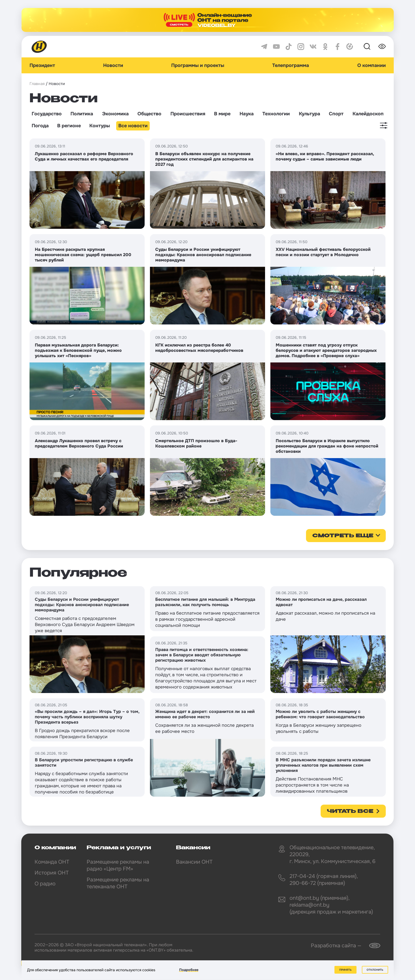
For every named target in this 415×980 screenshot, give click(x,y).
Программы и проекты (198, 65)
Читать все (350, 812)
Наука (247, 114)
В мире (222, 114)
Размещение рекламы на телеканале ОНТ (118, 883)
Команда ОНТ (52, 862)
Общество (149, 114)
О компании (372, 65)
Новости (113, 65)
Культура (309, 114)
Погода (40, 126)
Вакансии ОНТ (194, 862)
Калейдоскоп (368, 114)
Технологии (276, 114)
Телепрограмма (291, 65)
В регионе (69, 126)
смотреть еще (343, 536)
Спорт (336, 114)
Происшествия (188, 114)
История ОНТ (52, 873)
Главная (37, 84)
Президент (42, 65)
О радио (45, 884)
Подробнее (189, 970)
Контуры (100, 126)
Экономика (115, 114)
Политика (82, 114)
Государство (47, 114)
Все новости (133, 126)
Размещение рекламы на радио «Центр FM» (118, 865)
